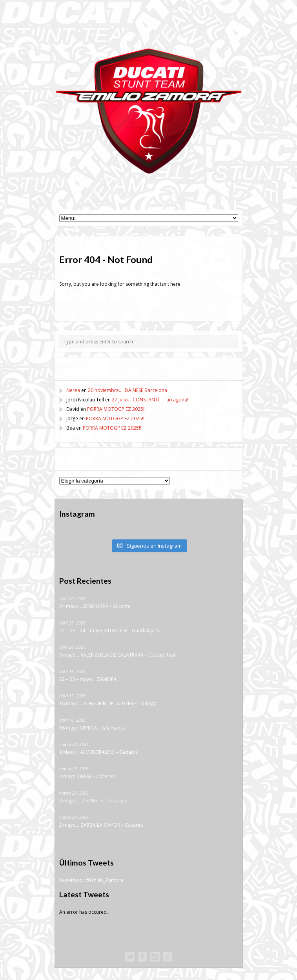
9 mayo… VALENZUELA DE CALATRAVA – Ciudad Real (117, 655)
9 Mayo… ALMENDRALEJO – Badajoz (98, 752)
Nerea (73, 390)
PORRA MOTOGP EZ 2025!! (116, 409)
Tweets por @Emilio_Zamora (91, 880)
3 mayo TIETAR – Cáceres (87, 776)
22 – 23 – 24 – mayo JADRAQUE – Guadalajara (109, 631)
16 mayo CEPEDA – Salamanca (92, 728)
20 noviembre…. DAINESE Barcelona (128, 390)
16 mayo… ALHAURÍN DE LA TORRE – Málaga (108, 703)
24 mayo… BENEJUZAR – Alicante (95, 606)
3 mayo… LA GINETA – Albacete (94, 801)
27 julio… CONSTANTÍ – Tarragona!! (151, 400)
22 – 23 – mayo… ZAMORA (88, 679)
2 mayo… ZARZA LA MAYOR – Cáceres (101, 825)
